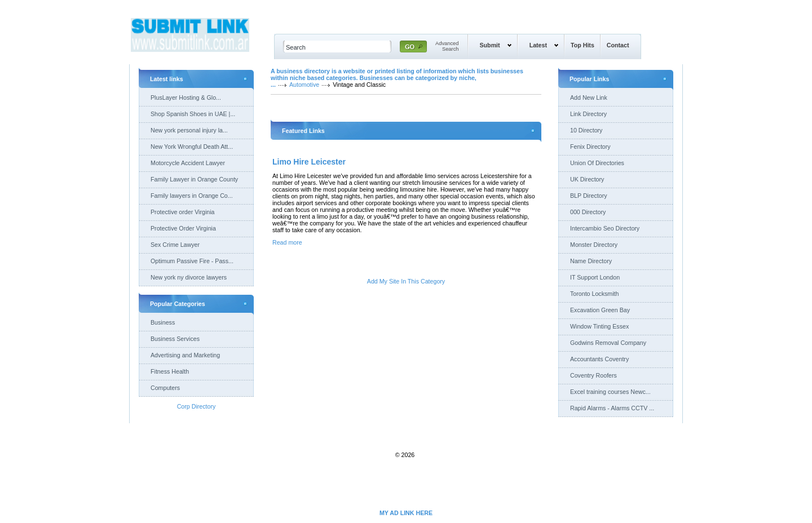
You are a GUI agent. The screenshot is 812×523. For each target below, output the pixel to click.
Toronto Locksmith (594, 294)
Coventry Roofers (593, 375)
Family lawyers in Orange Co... (192, 196)
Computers (165, 388)
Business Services (175, 339)
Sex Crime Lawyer (175, 245)
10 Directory (586, 130)
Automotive (304, 85)
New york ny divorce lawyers (189, 277)
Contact (618, 45)
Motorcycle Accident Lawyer (188, 163)
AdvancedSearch (447, 46)
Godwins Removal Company (608, 343)
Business (163, 322)
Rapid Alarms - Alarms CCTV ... (612, 408)
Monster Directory (594, 245)
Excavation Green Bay (600, 310)
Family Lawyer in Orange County (194, 179)
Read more (287, 242)
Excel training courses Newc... (610, 392)
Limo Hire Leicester (309, 162)
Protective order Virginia (183, 212)
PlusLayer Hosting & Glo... (186, 97)
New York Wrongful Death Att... (192, 147)
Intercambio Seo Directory (605, 228)
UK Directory (587, 179)
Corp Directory (197, 406)
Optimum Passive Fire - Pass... (192, 261)
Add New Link (589, 97)
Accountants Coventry (599, 359)
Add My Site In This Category (406, 281)
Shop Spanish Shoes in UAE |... (193, 114)
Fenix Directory (590, 147)
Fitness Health (170, 371)
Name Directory (591, 261)
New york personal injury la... (189, 130)
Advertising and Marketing (185, 355)
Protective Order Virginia (183, 228)
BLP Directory (589, 196)
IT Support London (595, 277)
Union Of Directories (597, 163)
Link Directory (588, 114)
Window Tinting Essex (599, 326)
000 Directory (588, 212)
